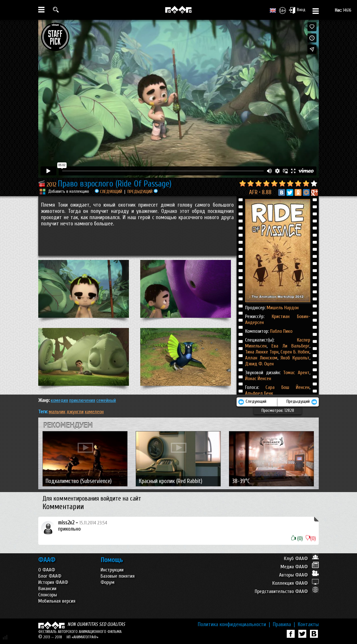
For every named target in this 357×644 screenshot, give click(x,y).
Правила (284, 624)
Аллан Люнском (261, 358)
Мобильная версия (57, 601)
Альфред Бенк (259, 393)
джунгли (75, 412)
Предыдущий (302, 402)
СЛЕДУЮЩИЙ (108, 192)
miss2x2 (66, 523)
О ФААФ (47, 570)
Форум (108, 582)
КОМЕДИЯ (59, 400)
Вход (297, 10)
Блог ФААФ (50, 576)
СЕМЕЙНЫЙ (106, 400)
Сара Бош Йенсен (287, 387)
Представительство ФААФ (287, 591)
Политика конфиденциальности (234, 624)
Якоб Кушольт (294, 358)
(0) (297, 539)
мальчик (57, 412)
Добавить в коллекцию (69, 191)
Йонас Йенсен (258, 379)
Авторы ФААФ (299, 575)
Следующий (252, 402)
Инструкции (112, 570)
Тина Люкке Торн (262, 352)
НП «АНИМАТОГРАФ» (82, 637)
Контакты (308, 624)
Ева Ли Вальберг (288, 346)
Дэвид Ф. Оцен (259, 364)
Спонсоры (48, 595)
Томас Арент (296, 373)
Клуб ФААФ (301, 559)
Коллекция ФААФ (296, 583)
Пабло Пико (281, 331)
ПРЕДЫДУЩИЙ (143, 192)
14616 (343, 10)
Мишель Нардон (283, 308)
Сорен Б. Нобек (294, 352)
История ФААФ (53, 582)
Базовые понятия (118, 576)
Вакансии (47, 589)
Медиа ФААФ (300, 567)
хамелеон (94, 412)
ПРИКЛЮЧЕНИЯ (82, 400)
